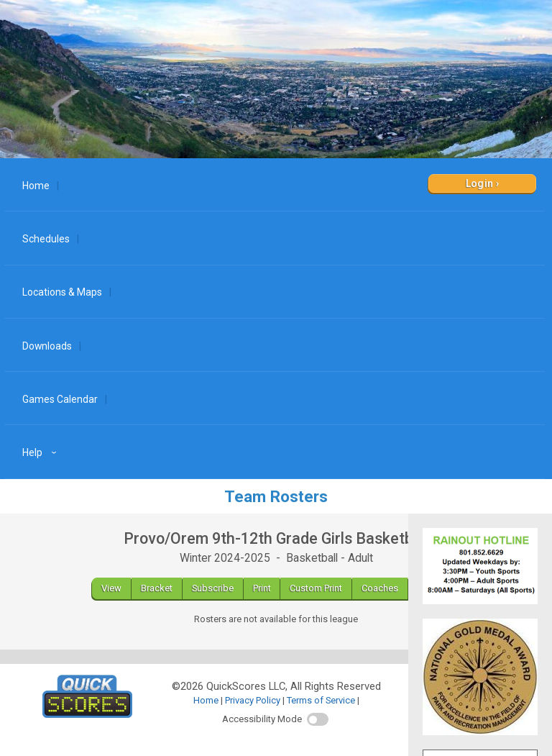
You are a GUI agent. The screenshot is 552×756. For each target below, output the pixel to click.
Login (480, 183)
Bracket (157, 588)
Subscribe (213, 588)
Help (41, 452)
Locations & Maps (62, 292)
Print (262, 588)
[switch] (318, 719)
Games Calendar (60, 399)
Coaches (380, 588)
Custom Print (316, 588)
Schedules (46, 239)
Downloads (47, 346)
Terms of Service (321, 700)
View (111, 588)
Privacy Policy (253, 700)
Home (36, 186)
